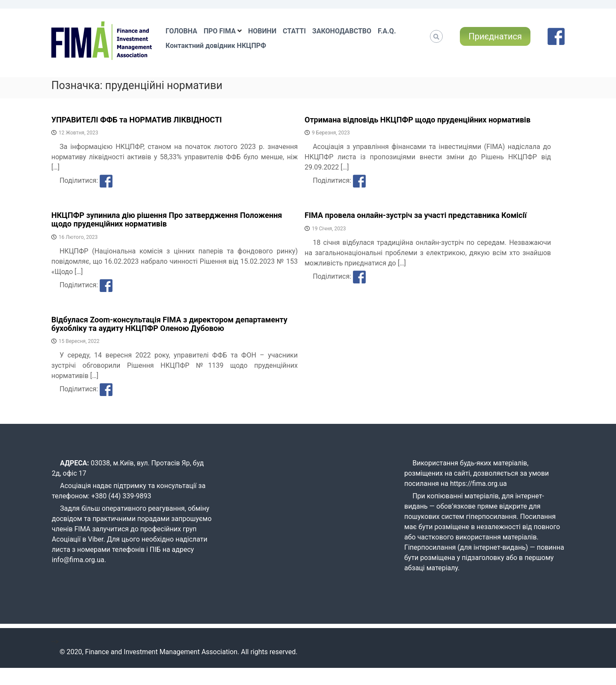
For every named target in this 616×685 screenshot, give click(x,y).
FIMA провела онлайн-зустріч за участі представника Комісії (416, 215)
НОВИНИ (262, 31)
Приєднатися (495, 36)
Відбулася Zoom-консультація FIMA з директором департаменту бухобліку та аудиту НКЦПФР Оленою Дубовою (169, 324)
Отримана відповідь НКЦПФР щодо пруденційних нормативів (418, 120)
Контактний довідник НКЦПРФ (216, 46)
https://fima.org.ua (478, 484)
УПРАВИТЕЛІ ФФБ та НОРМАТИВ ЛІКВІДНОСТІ (137, 120)
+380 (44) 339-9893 (121, 496)
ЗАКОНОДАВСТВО (342, 31)
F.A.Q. (387, 31)
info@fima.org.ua (78, 560)
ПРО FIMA (220, 31)
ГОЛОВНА (181, 31)
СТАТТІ (294, 31)
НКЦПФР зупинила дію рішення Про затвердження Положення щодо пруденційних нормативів (167, 219)
